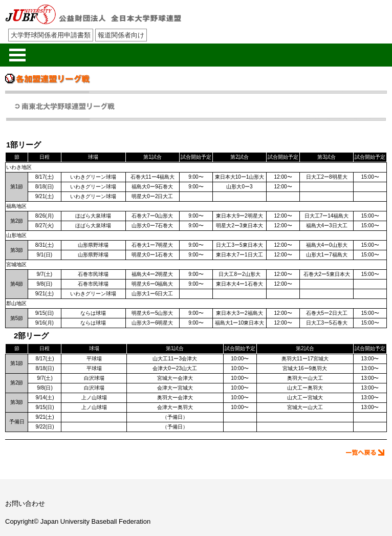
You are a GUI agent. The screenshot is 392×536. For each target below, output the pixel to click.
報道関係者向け (121, 35)
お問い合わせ (25, 503)
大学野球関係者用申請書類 (51, 35)
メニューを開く (17, 55)
